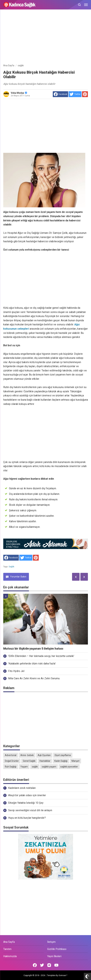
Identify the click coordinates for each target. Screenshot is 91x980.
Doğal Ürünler (12, 761)
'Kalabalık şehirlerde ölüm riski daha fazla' (32, 664)
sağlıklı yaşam (49, 767)
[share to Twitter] (75, 94)
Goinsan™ (63, 975)
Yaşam (24, 767)
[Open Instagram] (49, 965)
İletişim (51, 942)
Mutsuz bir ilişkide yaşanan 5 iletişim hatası (33, 649)
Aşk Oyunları (44, 755)
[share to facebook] (60, 94)
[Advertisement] (46, 37)
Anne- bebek (27, 755)
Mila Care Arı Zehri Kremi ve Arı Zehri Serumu (34, 678)
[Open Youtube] (56, 965)
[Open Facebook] (35, 965)
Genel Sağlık (29, 761)
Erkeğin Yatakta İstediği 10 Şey (26, 803)
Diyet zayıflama (63, 755)
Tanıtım (7, 949)
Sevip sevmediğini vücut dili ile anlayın (30, 810)
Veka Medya (19, 93)
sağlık (11, 567)
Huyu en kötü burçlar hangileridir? (27, 818)
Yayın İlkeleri (54, 956)
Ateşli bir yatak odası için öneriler (27, 795)
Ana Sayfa (9, 942)
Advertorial (11, 755)
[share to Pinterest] (85, 94)
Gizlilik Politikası (57, 949)
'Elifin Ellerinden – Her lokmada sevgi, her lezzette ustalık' (41, 656)
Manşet (75, 761)
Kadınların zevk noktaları (22, 788)
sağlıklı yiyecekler (69, 767)
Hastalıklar (45, 761)
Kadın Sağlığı (61, 761)
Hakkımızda (10, 956)
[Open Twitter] (42, 965)
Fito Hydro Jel (16, 671)
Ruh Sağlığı (11, 767)
